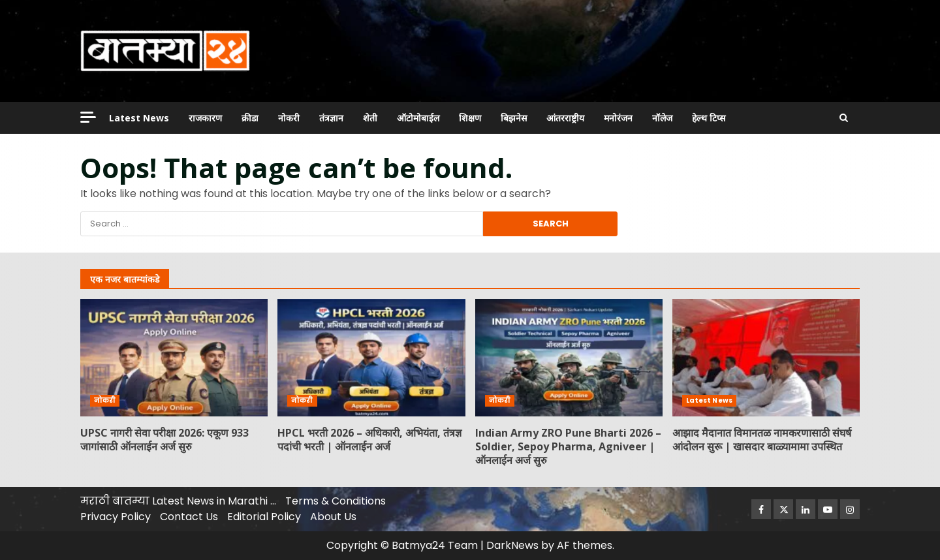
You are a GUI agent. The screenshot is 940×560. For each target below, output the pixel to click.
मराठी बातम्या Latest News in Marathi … (178, 501)
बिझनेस (514, 118)
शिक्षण (470, 118)
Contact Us (189, 517)
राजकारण (205, 118)
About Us (333, 517)
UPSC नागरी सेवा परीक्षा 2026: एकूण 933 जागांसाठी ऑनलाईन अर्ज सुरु (174, 358)
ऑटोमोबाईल (418, 118)
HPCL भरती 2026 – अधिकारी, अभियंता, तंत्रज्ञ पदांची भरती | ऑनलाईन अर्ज (371, 358)
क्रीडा (250, 118)
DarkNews (512, 545)
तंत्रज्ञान (331, 118)
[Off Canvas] (88, 117)
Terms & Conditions (336, 501)
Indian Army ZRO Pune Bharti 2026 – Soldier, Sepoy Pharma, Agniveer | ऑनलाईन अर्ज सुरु (569, 358)
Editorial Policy (264, 517)
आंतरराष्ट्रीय (565, 118)
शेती (370, 118)
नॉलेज (662, 118)
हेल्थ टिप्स (709, 118)
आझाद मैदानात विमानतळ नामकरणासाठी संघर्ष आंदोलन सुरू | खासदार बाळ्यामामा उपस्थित (766, 358)
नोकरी (289, 118)
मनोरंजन (618, 118)
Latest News (139, 118)
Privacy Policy (116, 517)
